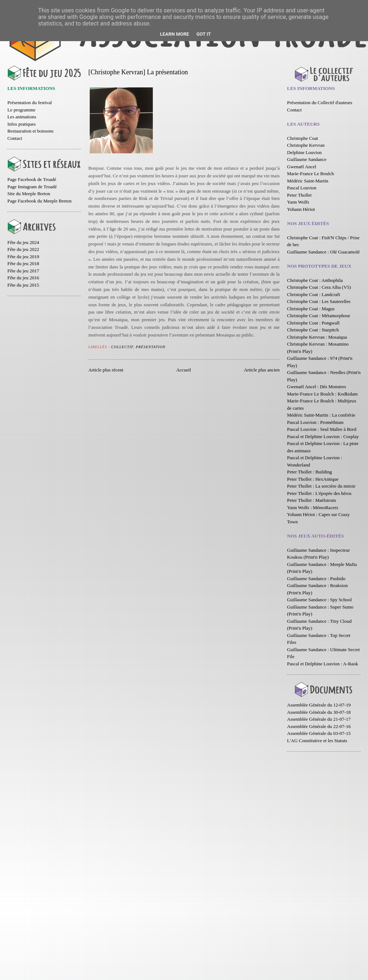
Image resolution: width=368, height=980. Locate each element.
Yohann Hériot (301, 209)
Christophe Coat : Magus (311, 309)
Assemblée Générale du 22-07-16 (319, 726)
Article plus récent (106, 370)
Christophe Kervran (306, 145)
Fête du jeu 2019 (23, 257)
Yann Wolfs (298, 202)
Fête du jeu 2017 (23, 271)
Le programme (21, 110)
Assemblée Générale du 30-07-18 (319, 712)
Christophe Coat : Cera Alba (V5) (319, 287)
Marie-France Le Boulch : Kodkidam (322, 394)
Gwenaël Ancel (302, 167)
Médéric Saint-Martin (308, 181)
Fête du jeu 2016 (23, 278)
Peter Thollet (299, 195)
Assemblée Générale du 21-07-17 (319, 719)
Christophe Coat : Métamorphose (319, 316)
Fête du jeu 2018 (23, 263)
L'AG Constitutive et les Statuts (317, 741)
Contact (15, 138)
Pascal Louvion (302, 188)
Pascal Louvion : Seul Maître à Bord (322, 429)
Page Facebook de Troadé (32, 179)
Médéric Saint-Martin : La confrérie (321, 415)
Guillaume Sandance (307, 159)
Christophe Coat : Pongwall (313, 323)
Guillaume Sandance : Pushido (316, 578)
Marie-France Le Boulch (311, 174)
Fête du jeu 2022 (23, 249)
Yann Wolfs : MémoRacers (313, 507)
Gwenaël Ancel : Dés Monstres (317, 387)
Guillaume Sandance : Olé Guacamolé (323, 252)
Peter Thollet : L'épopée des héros (319, 493)
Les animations (22, 117)
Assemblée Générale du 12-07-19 (319, 705)
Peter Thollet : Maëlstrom (311, 500)
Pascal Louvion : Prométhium (315, 422)
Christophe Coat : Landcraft (314, 294)
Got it (204, 34)
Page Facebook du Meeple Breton (39, 201)
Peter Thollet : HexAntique (313, 479)
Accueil (183, 370)
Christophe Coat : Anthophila (315, 280)
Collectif (122, 347)
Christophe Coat (303, 138)
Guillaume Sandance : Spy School (319, 600)
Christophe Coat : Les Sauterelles (319, 301)
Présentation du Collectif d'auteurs (320, 103)
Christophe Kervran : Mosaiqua (317, 337)
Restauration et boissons (30, 131)
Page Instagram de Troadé (32, 187)
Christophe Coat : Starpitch (313, 330)
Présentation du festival (30, 103)
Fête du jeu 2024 (23, 242)
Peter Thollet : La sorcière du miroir (321, 486)
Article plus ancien (262, 370)
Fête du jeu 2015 (23, 285)
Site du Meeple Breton (29, 194)
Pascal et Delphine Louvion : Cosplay (323, 436)
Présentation (150, 347)
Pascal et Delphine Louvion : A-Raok (323, 664)
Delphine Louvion (304, 152)
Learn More (175, 34)
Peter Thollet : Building (309, 472)
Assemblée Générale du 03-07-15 (319, 733)
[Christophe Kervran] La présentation (138, 72)
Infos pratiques (22, 124)
